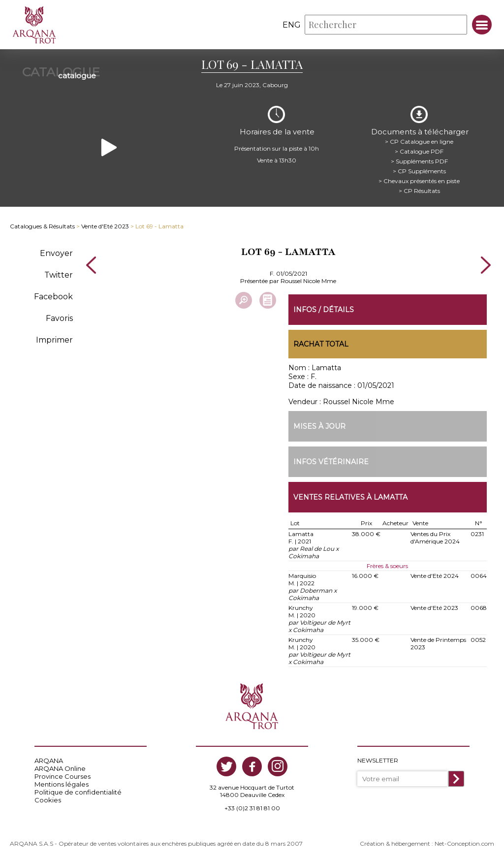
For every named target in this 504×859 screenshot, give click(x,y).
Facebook (53, 295)
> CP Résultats (420, 189)
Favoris (59, 317)
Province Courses (63, 775)
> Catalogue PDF (420, 150)
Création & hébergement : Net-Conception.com (427, 843)
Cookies (48, 799)
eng (292, 25)
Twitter (59, 273)
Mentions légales (62, 783)
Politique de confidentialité (78, 791)
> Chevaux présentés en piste (420, 179)
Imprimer (54, 338)
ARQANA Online (60, 767)
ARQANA (49, 760)
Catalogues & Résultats (42, 225)
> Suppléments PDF (420, 160)
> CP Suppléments (420, 170)
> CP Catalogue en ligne (420, 140)
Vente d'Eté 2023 (105, 225)
